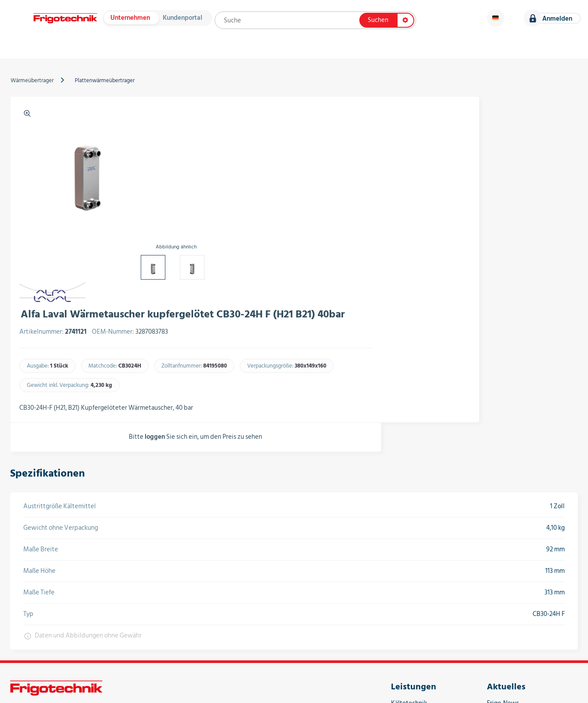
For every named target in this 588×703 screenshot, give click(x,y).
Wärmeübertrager (37, 91)
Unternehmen (132, 21)
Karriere (553, 53)
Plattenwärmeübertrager (109, 91)
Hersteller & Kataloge (145, 53)
